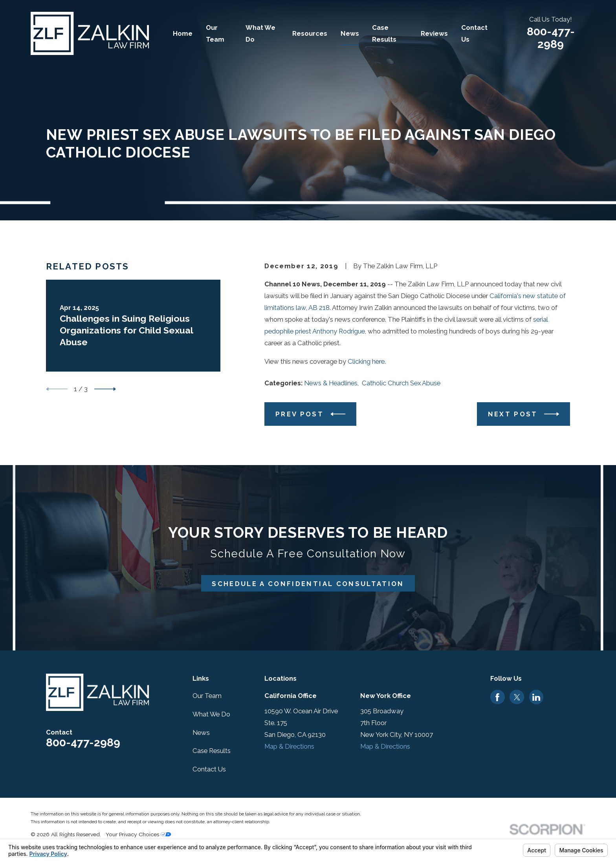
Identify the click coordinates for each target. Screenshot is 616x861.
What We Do (211, 714)
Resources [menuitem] (310, 33)
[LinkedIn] (536, 697)
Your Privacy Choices (138, 834)
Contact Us (209, 769)
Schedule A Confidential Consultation (308, 584)
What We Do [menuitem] (260, 33)
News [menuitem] (350, 33)
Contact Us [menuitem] (474, 33)
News (201, 733)
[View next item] (105, 389)
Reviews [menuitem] (434, 33)
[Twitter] (517, 697)
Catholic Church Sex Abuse (401, 383)
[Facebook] (497, 697)
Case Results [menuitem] (384, 33)
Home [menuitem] (183, 33)
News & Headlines (331, 383)
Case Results (212, 751)
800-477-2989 (551, 38)
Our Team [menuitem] (215, 33)
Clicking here (366, 361)
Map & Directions (289, 746)
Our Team (207, 696)
